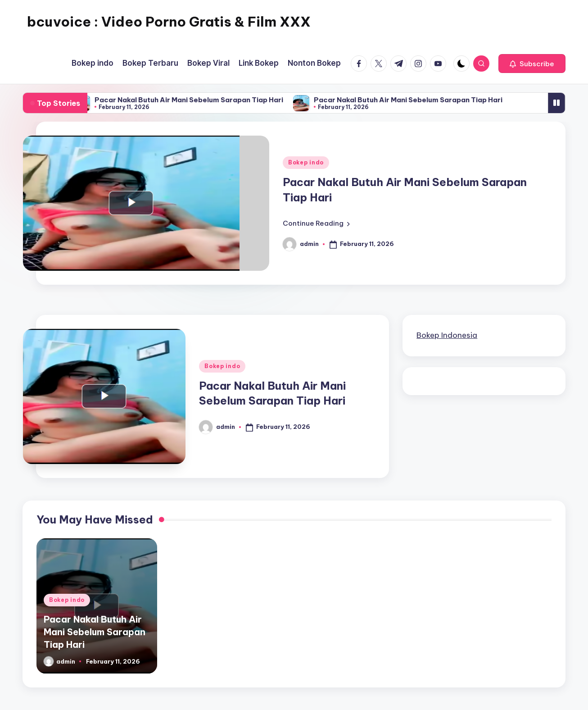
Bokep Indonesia (447, 335)
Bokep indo (306, 162)
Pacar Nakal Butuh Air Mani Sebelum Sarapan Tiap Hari (195, 100)
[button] (532, 64)
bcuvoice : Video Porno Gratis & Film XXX (169, 22)
